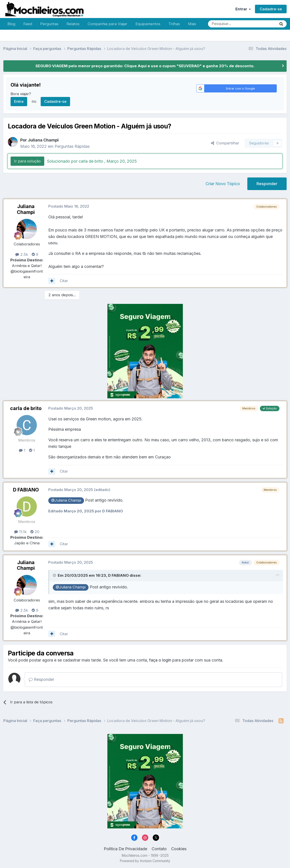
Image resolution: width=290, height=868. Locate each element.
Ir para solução (27, 161)
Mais (192, 24)
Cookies (179, 849)
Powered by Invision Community (145, 861)
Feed (28, 24)
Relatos (73, 24)
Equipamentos (148, 24)
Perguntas (49, 24)
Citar (64, 281)
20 (35, 532)
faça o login (160, 660)
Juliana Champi (43, 140)
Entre (19, 101)
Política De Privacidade (125, 849)
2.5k (22, 254)
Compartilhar (225, 143)
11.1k (20, 532)
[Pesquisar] (228, 24)
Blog (11, 24)
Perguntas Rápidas (72, 146)
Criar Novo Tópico (223, 184)
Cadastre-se (271, 9)
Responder (267, 184)
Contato (159, 849)
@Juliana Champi (66, 500)
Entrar (243, 9)
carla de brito (26, 408)
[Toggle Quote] (55, 575)
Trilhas (174, 24)
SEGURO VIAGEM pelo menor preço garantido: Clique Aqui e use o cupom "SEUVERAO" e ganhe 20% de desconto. (145, 66)
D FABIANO (26, 490)
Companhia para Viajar (107, 24)
